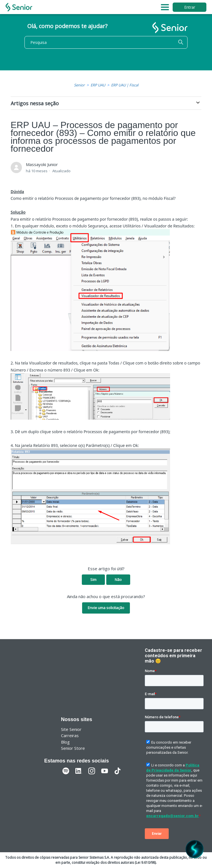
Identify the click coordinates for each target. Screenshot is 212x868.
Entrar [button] (190, 7)
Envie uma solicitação (106, 608)
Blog (65, 742)
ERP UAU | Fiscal (125, 85)
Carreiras (70, 735)
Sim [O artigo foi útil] (93, 580)
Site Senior (71, 729)
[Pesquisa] (106, 42)
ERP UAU (98, 85)
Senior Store (73, 748)
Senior (79, 85)
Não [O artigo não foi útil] (118, 580)
